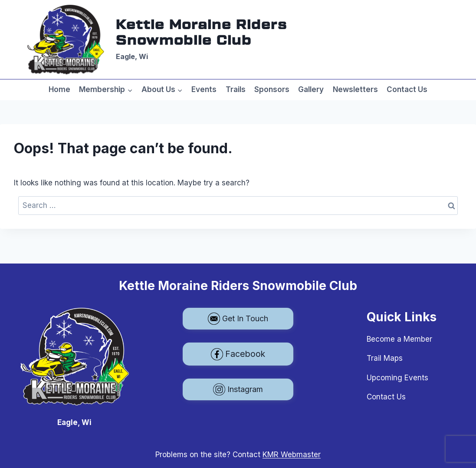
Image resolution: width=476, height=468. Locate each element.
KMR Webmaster (292, 455)
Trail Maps (385, 358)
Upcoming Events (397, 378)
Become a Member (399, 339)
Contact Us (407, 89)
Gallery (311, 89)
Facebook (238, 354)
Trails (236, 89)
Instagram (238, 389)
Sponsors (272, 89)
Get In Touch (238, 319)
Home (59, 89)
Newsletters (355, 89)
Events (204, 89)
